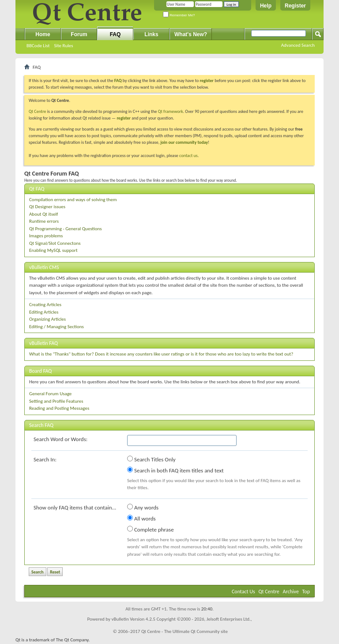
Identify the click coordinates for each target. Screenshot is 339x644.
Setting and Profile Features (56, 401)
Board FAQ (40, 371)
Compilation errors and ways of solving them (73, 200)
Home (43, 34)
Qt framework (171, 111)
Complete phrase (151, 529)
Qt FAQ (37, 189)
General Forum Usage (50, 394)
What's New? (191, 34)
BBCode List (38, 46)
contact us (188, 155)
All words (141, 518)
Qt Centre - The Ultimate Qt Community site (185, 631)
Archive (291, 592)
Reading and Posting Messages (59, 408)
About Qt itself (43, 214)
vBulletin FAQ (43, 343)
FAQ (115, 34)
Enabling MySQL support (53, 250)
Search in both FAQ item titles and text (175, 470)
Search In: (45, 459)
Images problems (46, 236)
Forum (79, 34)
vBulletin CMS (44, 267)
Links (151, 34)
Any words (143, 507)
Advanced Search (298, 45)
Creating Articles (45, 305)
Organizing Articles (47, 319)
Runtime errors (44, 221)
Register (295, 6)
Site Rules (63, 46)
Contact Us (243, 592)
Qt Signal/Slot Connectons (55, 243)
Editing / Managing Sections (56, 327)
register (123, 118)
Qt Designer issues (47, 207)
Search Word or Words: (60, 439)
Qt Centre (38, 111)
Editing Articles (44, 312)
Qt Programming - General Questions (66, 229)
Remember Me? (179, 15)
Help (266, 6)
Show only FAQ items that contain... (75, 507)
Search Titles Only (151, 459)
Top (306, 592)
